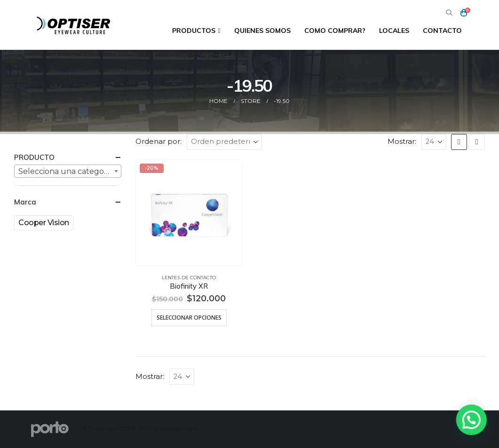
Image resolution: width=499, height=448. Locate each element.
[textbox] (68, 172)
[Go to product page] (189, 213)
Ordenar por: (158, 141)
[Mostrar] (434, 142)
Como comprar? (335, 31)
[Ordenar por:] (224, 142)
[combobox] (68, 171)
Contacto (442, 31)
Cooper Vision (44, 223)
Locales (394, 31)
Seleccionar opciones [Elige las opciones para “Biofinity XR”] (189, 318)
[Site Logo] (74, 25)
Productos (194, 31)
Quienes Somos (262, 31)
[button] (449, 13)
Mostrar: (402, 141)
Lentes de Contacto (189, 278)
